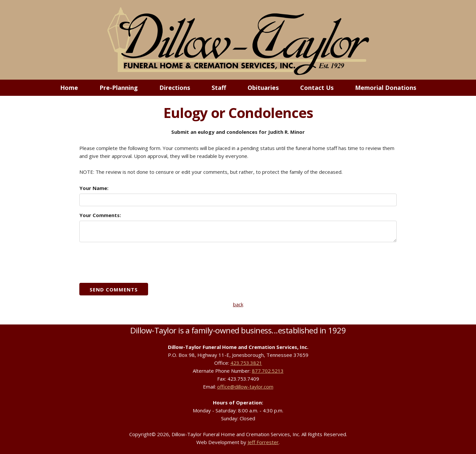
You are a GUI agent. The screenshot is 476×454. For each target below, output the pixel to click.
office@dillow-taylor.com (245, 387)
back (238, 304)
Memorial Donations (386, 88)
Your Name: (94, 188)
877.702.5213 (268, 371)
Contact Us (317, 88)
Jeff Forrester (263, 442)
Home (69, 88)
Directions (175, 88)
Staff (219, 88)
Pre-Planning (119, 88)
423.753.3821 (246, 363)
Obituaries (263, 88)
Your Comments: (100, 215)
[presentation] (130, 262)
